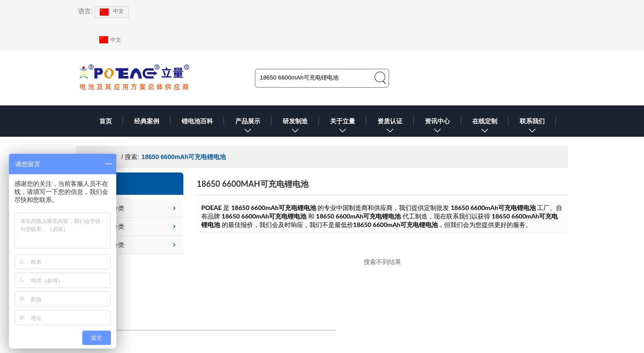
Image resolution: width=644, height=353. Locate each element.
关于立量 (343, 127)
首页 (106, 121)
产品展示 (248, 127)
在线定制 (485, 127)
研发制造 (295, 127)
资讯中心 (437, 127)
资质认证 (390, 127)
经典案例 (147, 121)
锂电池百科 (197, 121)
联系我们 (532, 127)
